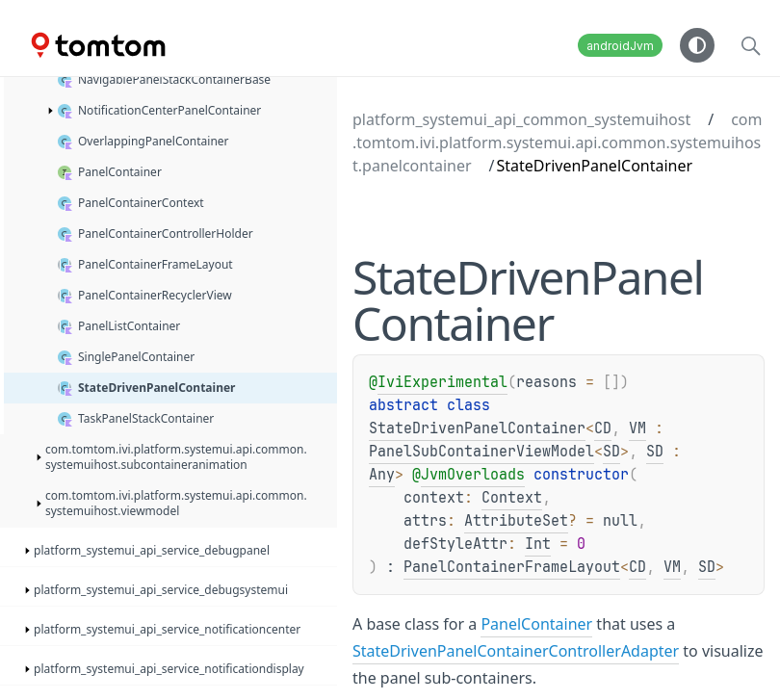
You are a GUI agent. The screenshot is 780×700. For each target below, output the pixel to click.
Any (382, 475)
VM (637, 428)
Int (538, 544)
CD (603, 428)
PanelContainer (536, 624)
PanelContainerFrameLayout (512, 567)
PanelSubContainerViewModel (481, 452)
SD (611, 452)
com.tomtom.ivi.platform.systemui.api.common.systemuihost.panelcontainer (558, 143)
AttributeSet (516, 521)
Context (512, 498)
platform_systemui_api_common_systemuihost (521, 119)
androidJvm (620, 46)
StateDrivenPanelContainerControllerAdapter (516, 651)
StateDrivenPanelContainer (477, 428)
